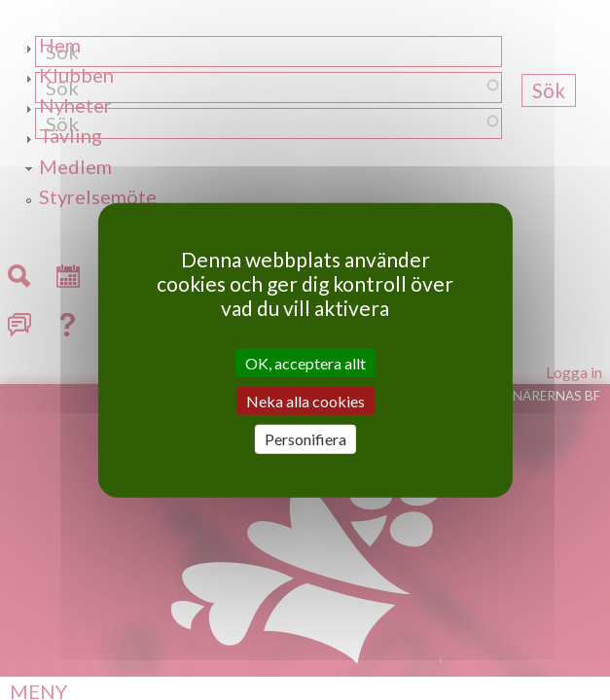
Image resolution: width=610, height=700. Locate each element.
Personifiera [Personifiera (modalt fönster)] (305, 439)
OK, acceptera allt (305, 363)
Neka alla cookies (305, 401)
